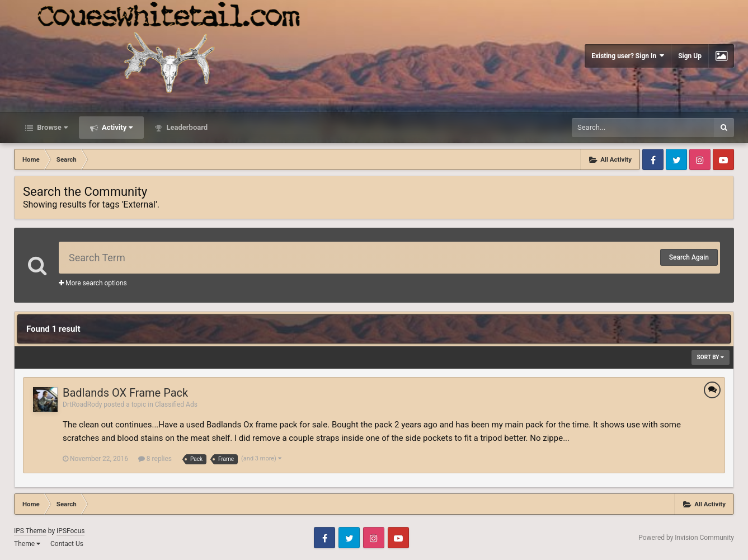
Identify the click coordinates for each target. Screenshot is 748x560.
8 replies (155, 459)
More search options (93, 283)
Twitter (676, 159)
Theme (27, 544)
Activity (117, 127)
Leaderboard (186, 127)
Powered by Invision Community (686, 538)
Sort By (711, 357)
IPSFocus (70, 531)
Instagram (700, 159)
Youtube (723, 159)
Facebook (653, 159)
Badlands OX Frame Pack (125, 393)
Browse (51, 127)
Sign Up (690, 56)
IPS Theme (30, 531)
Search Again (689, 257)
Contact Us (67, 544)
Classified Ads (176, 404)
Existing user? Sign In (628, 56)
